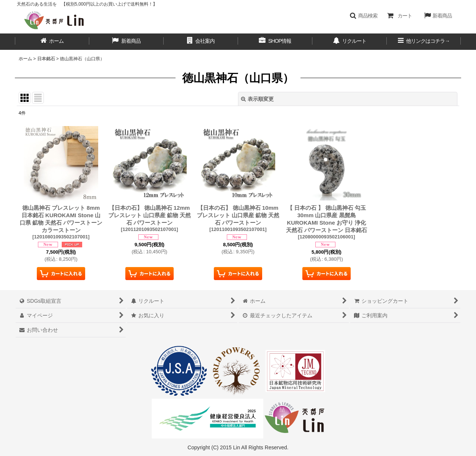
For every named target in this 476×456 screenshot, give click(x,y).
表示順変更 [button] (257, 99)
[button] (364, 16)
